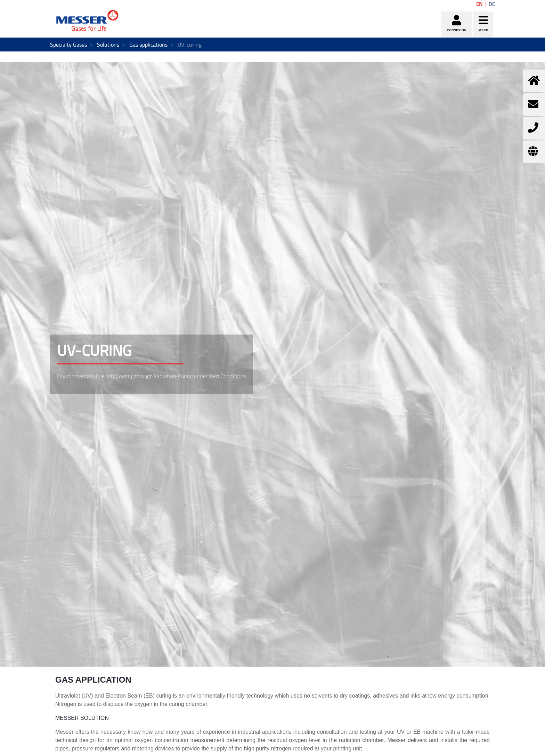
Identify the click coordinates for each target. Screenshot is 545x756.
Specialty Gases (68, 45)
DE (492, 4)
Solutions (108, 45)
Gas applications (148, 45)
